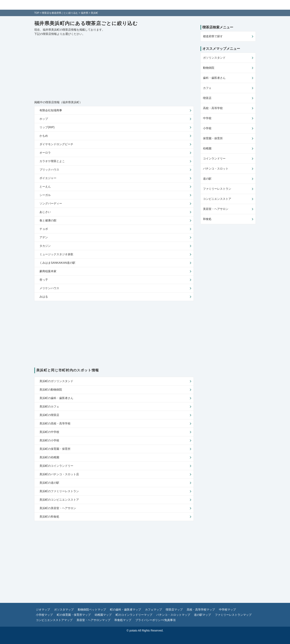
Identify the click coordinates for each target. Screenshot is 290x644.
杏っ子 (44, 280)
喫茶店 (207, 98)
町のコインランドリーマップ (134, 615)
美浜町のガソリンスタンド (56, 381)
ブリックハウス (49, 170)
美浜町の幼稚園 (49, 457)
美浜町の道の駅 (49, 483)
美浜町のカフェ (49, 406)
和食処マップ (123, 620)
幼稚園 (207, 148)
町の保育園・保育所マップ (74, 615)
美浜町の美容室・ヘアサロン (58, 508)
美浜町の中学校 (49, 432)
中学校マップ (227, 610)
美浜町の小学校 (49, 440)
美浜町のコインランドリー (56, 466)
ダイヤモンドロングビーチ (56, 144)
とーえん (45, 187)
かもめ (44, 136)
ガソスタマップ (64, 610)
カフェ (207, 88)
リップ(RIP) (47, 127)
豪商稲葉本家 (48, 271)
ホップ (44, 119)
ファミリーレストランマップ (233, 615)
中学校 (207, 118)
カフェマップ (153, 610)
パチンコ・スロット (216, 169)
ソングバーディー (51, 203)
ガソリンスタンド (214, 58)
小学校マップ (44, 615)
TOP (37, 13)
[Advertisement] (114, 68)
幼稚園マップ (103, 615)
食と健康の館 (48, 220)
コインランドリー (214, 158)
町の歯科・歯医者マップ (125, 610)
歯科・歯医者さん (214, 78)
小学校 (207, 128)
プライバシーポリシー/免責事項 (155, 620)
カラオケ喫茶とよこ (52, 161)
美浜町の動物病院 (51, 390)
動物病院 (209, 68)
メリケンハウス (49, 288)
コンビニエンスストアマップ (54, 620)
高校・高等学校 (213, 108)
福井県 (85, 13)
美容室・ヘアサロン (216, 209)
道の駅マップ (202, 615)
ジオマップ (43, 610)
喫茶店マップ (174, 610)
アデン (44, 237)
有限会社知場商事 (51, 110)
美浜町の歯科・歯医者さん (56, 398)
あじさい (45, 212)
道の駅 (207, 179)
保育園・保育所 (213, 138)
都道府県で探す (213, 36)
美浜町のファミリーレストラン (59, 491)
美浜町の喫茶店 (49, 415)
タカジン (45, 246)
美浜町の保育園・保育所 (55, 449)
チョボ (44, 229)
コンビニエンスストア (217, 199)
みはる (44, 297)
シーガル (45, 195)
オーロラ (45, 153)
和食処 (207, 219)
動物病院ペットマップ (92, 610)
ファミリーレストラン (217, 189)
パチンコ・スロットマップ (173, 615)
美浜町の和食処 (49, 517)
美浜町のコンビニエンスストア (59, 500)
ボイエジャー (48, 178)
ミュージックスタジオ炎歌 (56, 254)
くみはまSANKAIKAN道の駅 (57, 263)
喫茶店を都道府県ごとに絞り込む (60, 13)
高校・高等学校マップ (201, 610)
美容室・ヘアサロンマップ (93, 620)
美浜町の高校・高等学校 (55, 423)
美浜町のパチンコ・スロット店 (59, 474)
